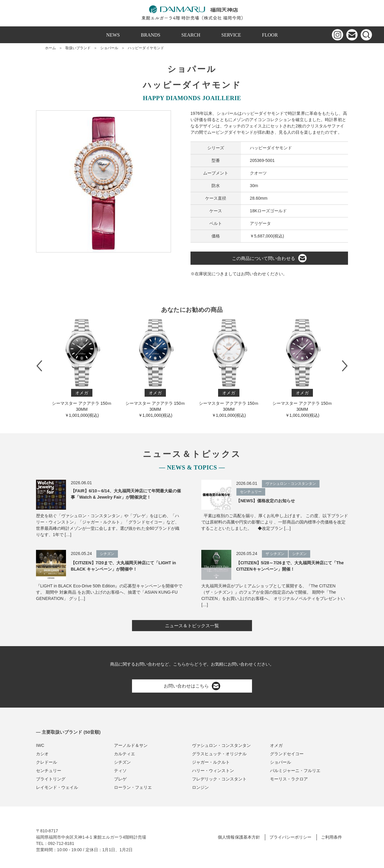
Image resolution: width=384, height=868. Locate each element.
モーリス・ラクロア (289, 779)
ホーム (50, 48)
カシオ (42, 754)
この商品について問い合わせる (269, 258)
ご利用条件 (331, 837)
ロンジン (200, 787)
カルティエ (124, 754)
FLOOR (270, 35)
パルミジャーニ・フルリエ (295, 771)
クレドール (46, 762)
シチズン (122, 762)
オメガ (276, 745)
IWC (40, 745)
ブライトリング (51, 779)
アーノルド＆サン (131, 745)
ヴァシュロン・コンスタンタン (221, 745)
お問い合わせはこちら (192, 686)
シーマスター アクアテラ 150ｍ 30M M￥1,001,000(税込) (82, 368)
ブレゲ (120, 779)
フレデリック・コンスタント (219, 779)
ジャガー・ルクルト (211, 762)
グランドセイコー (287, 754)
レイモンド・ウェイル (57, 787)
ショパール (109, 48)
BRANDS (151, 35)
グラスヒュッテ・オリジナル (219, 754)
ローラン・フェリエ (133, 787)
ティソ (120, 771)
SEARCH (191, 35)
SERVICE (231, 35)
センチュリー (49, 771)
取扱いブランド (78, 48)
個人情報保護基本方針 (239, 837)
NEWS (113, 35)
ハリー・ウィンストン (213, 771)
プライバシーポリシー (290, 837)
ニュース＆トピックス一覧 (192, 626)
